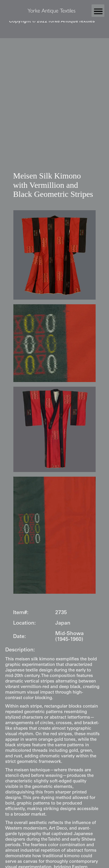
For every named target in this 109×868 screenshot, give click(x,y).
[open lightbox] (54, 255)
